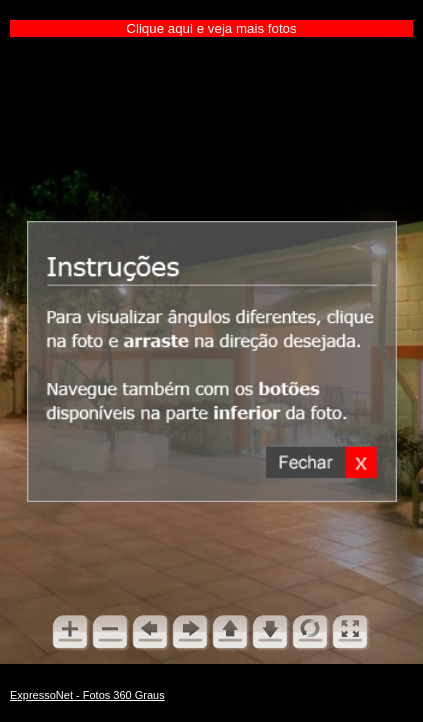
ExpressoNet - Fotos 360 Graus (87, 695)
